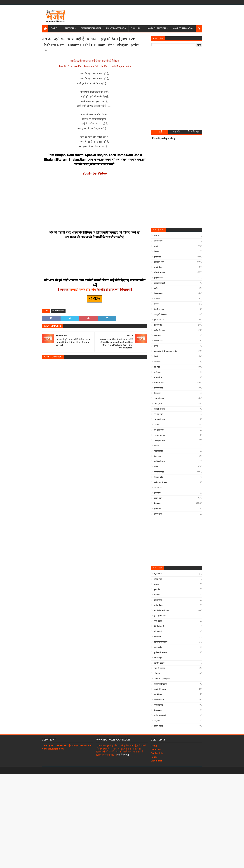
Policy (154, 757)
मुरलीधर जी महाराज (160, 653)
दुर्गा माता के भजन (159, 320)
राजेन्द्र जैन (157, 674)
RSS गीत (157, 236)
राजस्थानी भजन (159, 399)
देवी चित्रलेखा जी (159, 626)
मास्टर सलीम (158, 647)
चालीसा (156, 288)
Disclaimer (157, 761)
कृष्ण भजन (157, 257)
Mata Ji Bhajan (157, 28)
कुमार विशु (157, 590)
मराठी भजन (158, 372)
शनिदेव (156, 467)
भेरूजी (156, 357)
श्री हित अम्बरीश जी (160, 716)
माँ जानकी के (158, 378)
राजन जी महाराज (159, 668)
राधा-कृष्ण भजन (159, 404)
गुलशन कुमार (158, 600)
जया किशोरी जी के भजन (161, 611)
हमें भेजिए (95, 299)
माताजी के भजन (159, 383)
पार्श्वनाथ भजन (158, 341)
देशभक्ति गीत (158, 325)
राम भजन (157, 425)
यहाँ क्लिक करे (123, 755)
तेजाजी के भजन (159, 309)
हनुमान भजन (158, 498)
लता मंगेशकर (158, 694)
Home (154, 746)
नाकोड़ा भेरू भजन (160, 330)
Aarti (54, 28)
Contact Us (157, 753)
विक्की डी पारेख (159, 700)
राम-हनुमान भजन (160, 440)
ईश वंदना (157, 252)
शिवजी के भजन (159, 472)
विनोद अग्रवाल (158, 705)
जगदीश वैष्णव (158, 605)
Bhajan (69, 28)
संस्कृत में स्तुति (158, 477)
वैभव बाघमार (158, 710)
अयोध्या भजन (158, 241)
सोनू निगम (157, 721)
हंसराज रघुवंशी (158, 726)
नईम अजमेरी (158, 632)
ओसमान (156, 584)
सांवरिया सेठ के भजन (160, 483)
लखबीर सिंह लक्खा (160, 689)
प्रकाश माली (157, 637)
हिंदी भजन (157, 503)
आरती (156, 246)
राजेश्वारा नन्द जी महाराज (162, 679)
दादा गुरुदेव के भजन (160, 315)
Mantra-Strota (116, 28)
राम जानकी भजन (159, 419)
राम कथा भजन (158, 414)
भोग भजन (157, 362)
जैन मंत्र (156, 304)
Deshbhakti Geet (91, 28)
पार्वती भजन (158, 336)
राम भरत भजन (159, 430)
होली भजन (157, 509)
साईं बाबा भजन (158, 488)
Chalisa (136, 28)
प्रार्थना (156, 346)
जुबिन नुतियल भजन (160, 616)
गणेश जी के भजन (159, 273)
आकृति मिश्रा (158, 579)
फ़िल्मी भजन (158, 514)
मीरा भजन (157, 393)
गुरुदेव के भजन (158, 278)
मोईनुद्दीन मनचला (159, 663)
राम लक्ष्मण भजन (159, 435)
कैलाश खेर (157, 595)
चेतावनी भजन (158, 294)
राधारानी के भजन (159, 409)
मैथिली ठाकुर (158, 658)
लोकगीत (156, 446)
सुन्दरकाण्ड (157, 493)
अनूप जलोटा (158, 574)
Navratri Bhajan (183, 28)
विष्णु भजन (157, 456)
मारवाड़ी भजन (158, 388)
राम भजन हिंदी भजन (58, 311)
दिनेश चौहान (158, 621)
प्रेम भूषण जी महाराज (161, 642)
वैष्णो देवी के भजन (160, 462)
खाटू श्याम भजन (159, 262)
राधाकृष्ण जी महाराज (160, 684)
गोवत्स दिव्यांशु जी (159, 283)
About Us (156, 750)
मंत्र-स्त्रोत (157, 367)
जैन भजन (157, 299)
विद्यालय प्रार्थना (158, 451)
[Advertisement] (145, 15)
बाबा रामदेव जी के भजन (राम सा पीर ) (166, 351)
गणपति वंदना (158, 267)
